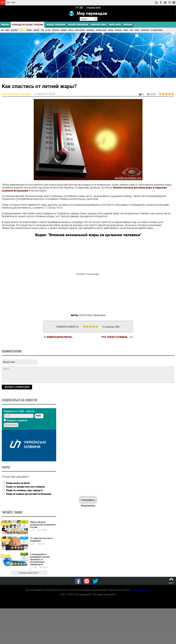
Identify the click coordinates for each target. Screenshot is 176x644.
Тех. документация (157, 30)
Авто (2, 30)
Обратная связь (99, 25)
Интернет (29, 30)
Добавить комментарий (17, 387)
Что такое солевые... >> (117, 337)
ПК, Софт (48, 30)
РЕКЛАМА (128, 25)
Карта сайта (115, 25)
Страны (137, 30)
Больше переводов (56, 25)
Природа (111, 30)
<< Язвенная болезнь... (59, 337)
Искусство (36, 30)
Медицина (64, 30)
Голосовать (88, 500)
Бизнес (7, 30)
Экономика (14, 30)
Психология (118, 30)
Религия (126, 30)
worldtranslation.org (140, 590)
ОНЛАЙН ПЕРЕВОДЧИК (78, 25)
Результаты (88, 505)
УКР (8, 2)
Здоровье (22, 30)
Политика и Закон (101, 30)
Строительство (145, 30)
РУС (3, 2)
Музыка (71, 30)
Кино (42, 30)
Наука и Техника (80, 30)
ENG (14, 2)
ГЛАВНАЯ (5, 25)
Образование (90, 30)
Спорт (131, 30)
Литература (55, 30)
